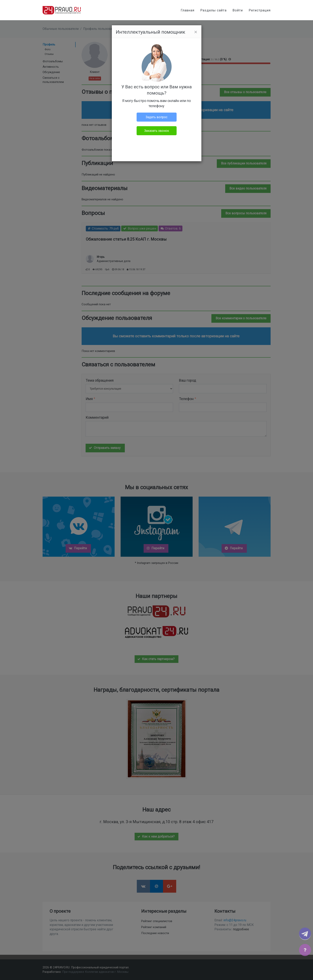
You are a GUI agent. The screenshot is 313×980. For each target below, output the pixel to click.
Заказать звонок (157, 131)
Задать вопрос (156, 117)
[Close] (196, 32)
